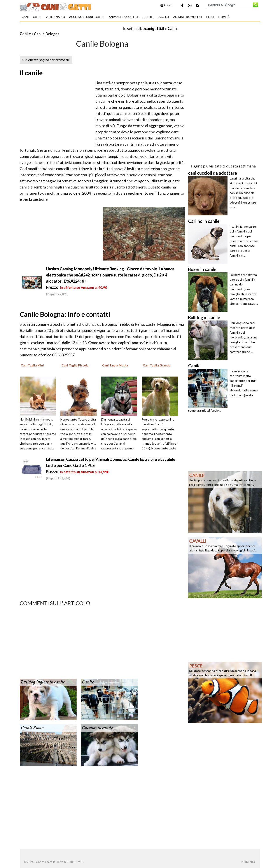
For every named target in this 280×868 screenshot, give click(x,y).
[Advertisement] (71, 28)
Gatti (37, 17)
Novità (224, 17)
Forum (166, 5)
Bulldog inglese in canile (43, 682)
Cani (25, 17)
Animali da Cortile (124, 17)
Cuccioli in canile (97, 728)
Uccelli (163, 17)
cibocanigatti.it (151, 28)
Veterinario (55, 17)
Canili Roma (32, 728)
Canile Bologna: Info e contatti (65, 314)
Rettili (148, 17)
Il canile (31, 73)
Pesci (210, 17)
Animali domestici (188, 17)
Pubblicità (248, 862)
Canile (25, 34)
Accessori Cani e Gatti (87, 17)
